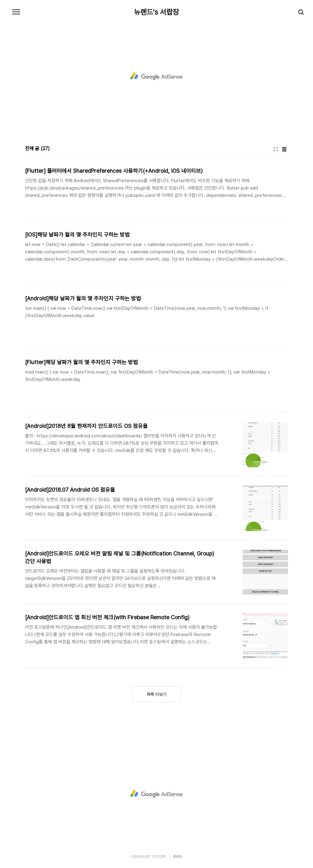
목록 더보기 (156, 694)
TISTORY (158, 857)
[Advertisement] (156, 76)
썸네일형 (276, 149)
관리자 (177, 857)
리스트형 (284, 149)
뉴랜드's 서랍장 (156, 12)
